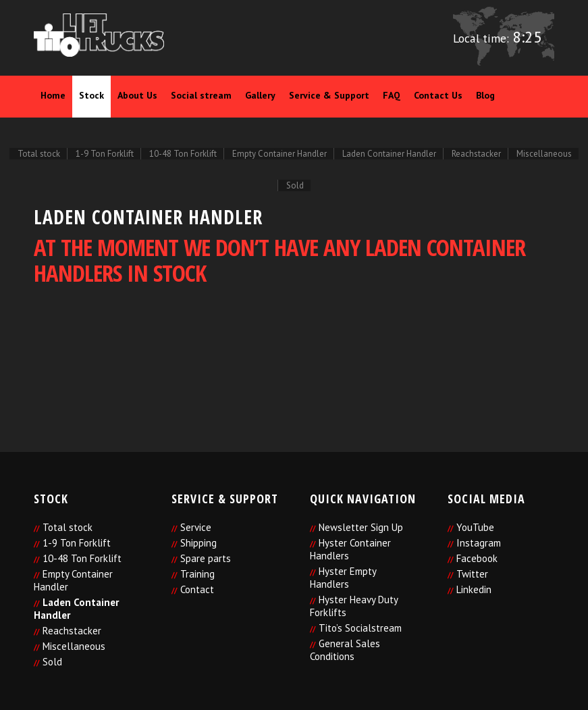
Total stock (68, 527)
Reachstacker (72, 631)
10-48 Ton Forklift (82, 558)
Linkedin (474, 589)
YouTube (475, 527)
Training (197, 574)
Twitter (472, 574)
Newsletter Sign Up (361, 527)
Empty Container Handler (73, 580)
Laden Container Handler (76, 609)
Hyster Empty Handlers (343, 578)
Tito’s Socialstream (360, 628)
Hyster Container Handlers (350, 549)
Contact (197, 589)
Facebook (477, 558)
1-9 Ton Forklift (77, 543)
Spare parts (206, 558)
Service (196, 527)
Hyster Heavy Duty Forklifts (354, 606)
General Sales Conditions (345, 650)
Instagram (479, 543)
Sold (52, 662)
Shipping (198, 543)
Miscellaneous (74, 646)
